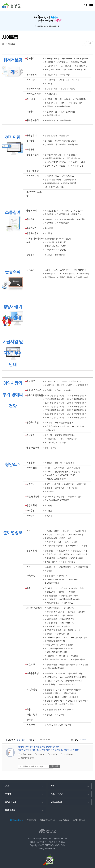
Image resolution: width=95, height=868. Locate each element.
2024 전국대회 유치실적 (77, 414)
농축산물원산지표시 (52, 638)
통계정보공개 (32, 120)
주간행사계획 (84, 274)
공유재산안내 (50, 80)
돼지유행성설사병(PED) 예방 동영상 (59, 649)
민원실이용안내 (51, 136)
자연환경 (48, 463)
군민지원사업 (70, 274)
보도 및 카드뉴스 (34, 390)
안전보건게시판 (63, 634)
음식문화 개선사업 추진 (54, 677)
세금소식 (60, 715)
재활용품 (72, 592)
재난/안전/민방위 (34, 608)
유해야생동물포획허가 (69, 596)
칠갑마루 (77, 472)
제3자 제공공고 (62, 381)
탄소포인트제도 (51, 599)
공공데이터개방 (33, 89)
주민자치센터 (50, 576)
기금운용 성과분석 (64, 106)
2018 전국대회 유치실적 (77, 403)
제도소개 (48, 435)
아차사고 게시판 (79, 660)
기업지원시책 (64, 554)
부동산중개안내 (70, 693)
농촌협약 (82, 219)
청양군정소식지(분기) (62, 270)
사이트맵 (11, 44)
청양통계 (69, 463)
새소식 (47, 270)
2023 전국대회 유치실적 (54, 414)
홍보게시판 (31, 228)
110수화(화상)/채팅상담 (64, 141)
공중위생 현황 (50, 684)
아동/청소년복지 (79, 531)
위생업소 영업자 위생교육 (76, 677)
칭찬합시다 (80, 211)
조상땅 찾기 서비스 (68, 704)
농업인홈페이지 (64, 567)
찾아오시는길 (50, 492)
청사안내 (72, 488)
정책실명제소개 (51, 75)
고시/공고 (31, 381)
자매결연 (30, 511)
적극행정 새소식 (51, 439)
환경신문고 (73, 155)
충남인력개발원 (51, 583)
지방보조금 (49, 106)
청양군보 (71, 385)
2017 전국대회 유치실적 (54, 403)
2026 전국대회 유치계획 (77, 418)
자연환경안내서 (51, 603)
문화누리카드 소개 (73, 546)
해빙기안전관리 (68, 615)
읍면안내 (48, 488)
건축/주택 (31, 725)
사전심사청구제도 (52, 176)
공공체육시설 (74, 497)
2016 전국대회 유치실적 (77, 399)
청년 (85, 546)
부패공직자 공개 (51, 66)
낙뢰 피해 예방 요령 (52, 626)
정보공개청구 (50, 62)
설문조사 (48, 219)
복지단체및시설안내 (75, 535)
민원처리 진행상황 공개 (69, 145)
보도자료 (48, 390)
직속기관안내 (69, 484)
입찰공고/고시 (76, 381)
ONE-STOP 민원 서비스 (54, 187)
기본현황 (30, 463)
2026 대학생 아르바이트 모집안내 (58, 239)
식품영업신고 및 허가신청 (55, 674)
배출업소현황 (50, 592)
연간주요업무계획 (65, 277)
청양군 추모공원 (71, 542)
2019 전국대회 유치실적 (54, 407)
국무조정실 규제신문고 (64, 423)
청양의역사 (49, 506)
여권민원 (30, 150)
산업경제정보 (50, 551)
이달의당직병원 (51, 665)
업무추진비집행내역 (79, 62)
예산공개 (48, 99)
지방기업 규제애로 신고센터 (56, 426)
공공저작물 (81, 70)
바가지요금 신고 (79, 166)
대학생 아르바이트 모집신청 (56, 242)
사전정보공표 (67, 59)
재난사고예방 (69, 608)
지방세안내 (49, 715)
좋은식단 (62, 592)
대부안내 (76, 80)
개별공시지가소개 (69, 697)
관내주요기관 (50, 497)
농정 (28, 567)
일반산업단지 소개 (80, 551)
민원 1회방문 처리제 (53, 180)
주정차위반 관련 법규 (53, 710)
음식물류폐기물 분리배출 (70, 599)
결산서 (63, 103)
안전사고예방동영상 (52, 608)
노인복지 (48, 535)
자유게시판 (68, 211)
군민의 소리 (32, 211)
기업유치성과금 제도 (81, 554)
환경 (28, 588)
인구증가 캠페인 (63, 223)
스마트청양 (49, 223)
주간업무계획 (50, 277)
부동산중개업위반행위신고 (55, 162)
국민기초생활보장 (52, 531)
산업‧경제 (32, 551)
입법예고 (60, 385)
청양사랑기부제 (82, 277)
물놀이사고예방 (51, 619)
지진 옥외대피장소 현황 (76, 612)
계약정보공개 (32, 94)
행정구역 (58, 463)
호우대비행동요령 (67, 619)
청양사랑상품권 (76, 558)
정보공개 (30, 58)
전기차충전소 (67, 603)
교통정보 (68, 710)
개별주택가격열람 (72, 690)
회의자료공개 (68, 70)
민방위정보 (49, 634)
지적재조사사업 (51, 704)
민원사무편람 (32, 171)
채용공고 (48, 385)
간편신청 (30, 255)
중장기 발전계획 (81, 66)
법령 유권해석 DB (68, 439)
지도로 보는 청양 (65, 120)
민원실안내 (31, 135)
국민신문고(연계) (68, 219)
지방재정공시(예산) (68, 112)
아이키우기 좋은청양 (53, 542)
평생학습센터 (74, 580)
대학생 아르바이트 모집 (35, 240)
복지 (28, 531)
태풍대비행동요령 (67, 623)
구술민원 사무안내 (52, 183)
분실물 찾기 (77, 214)
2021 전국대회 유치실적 (54, 410)
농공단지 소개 (64, 551)
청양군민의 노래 (73, 468)
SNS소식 (69, 390)
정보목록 (62, 62)
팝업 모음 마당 (33, 448)
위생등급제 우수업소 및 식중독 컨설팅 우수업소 (63, 681)
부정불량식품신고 (76, 162)
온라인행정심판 (78, 426)
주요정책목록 (65, 75)
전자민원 (30, 141)
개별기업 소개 (50, 554)
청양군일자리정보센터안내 (55, 580)
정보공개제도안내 (52, 59)
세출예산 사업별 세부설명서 (76, 99)
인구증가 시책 (66, 538)
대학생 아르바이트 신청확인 (56, 246)
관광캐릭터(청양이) (63, 472)
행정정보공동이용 (69, 183)
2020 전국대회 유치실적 (77, 407)
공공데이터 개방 (51, 89)
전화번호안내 (60, 488)
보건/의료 (31, 664)
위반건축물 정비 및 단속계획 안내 (58, 725)
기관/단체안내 (33, 497)
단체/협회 (62, 497)
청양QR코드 (49, 475)
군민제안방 (49, 214)
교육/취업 (31, 576)
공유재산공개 (64, 80)
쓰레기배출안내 (61, 588)
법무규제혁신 (32, 423)
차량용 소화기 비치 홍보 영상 (56, 652)
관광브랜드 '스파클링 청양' (55, 479)
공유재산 (30, 80)
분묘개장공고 (83, 385)
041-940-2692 (45, 740)
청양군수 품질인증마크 (66, 475)
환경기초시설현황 (77, 588)
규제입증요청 (50, 430)
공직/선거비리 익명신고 (54, 155)
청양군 (11, 6)
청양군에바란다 (63, 214)
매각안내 (48, 84)
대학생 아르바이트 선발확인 (56, 250)
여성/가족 (66, 531)
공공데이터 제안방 (68, 89)
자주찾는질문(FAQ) (52, 211)
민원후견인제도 (68, 176)
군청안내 (30, 484)
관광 (28, 720)
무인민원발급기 (51, 145)
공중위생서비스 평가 (67, 684)
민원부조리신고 (51, 166)
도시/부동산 (32, 690)
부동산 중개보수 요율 (53, 690)
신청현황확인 (60, 255)
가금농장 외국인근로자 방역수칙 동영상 (60, 656)
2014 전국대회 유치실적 (77, 396)
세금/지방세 (32, 715)
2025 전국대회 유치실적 (54, 418)
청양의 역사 (32, 505)
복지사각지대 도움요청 (54, 546)
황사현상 (67, 626)
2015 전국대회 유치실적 (54, 399)
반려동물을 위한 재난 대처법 (77, 638)
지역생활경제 (50, 558)
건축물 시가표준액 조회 (77, 701)
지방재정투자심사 (76, 103)
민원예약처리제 (70, 180)
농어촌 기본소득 (51, 562)
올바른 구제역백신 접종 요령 (56, 660)
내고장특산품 (50, 567)
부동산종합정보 (51, 697)
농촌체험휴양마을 (81, 567)
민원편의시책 (32, 176)
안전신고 (64, 166)
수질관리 (48, 588)
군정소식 (30, 270)
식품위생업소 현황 (75, 674)
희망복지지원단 (51, 538)
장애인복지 (59, 535)
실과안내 (57, 484)
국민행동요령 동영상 (53, 630)
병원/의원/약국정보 (68, 665)
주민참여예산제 (51, 103)
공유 (84, 43)
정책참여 (30, 219)
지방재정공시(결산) (52, 115)
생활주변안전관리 (52, 615)
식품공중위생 (32, 673)
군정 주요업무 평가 (52, 70)
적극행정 (30, 435)
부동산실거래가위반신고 (54, 158)
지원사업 (48, 571)
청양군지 (30, 516)
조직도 (47, 484)
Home (3, 44)
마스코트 (48, 472)
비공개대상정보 (82, 59)
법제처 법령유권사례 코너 (55, 443)
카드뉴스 (58, 390)
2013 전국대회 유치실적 (54, 396)
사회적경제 (63, 558)
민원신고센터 (32, 155)
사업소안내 (82, 484)
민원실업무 (65, 136)
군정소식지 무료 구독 (53, 274)
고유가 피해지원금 (68, 562)
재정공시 (30, 112)
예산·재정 (31, 99)
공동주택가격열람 (52, 693)
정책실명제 (31, 75)
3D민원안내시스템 (34, 194)
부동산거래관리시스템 (53, 701)
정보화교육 (63, 576)
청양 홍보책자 (79, 270)
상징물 (47, 468)
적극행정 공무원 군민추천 (65, 435)
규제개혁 (48, 423)
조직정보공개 (66, 66)
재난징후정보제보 (71, 630)
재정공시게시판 (51, 112)
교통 (28, 709)
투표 (57, 219)
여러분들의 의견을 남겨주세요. (32, 767)
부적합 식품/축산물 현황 (54, 668)
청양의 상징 (32, 468)
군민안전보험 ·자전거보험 (55, 641)
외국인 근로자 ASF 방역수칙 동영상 (59, 645)
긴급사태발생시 (51, 623)
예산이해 (58, 99)
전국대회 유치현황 (35, 395)
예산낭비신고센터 (74, 158)
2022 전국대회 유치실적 (77, 410)
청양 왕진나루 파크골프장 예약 (57, 500)
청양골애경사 (32, 233)
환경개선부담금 (51, 596)
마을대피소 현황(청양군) (54, 612)
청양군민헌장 (58, 468)
